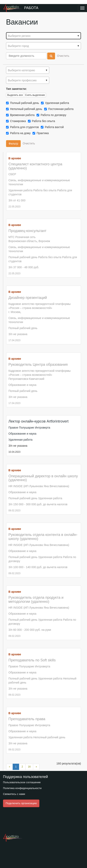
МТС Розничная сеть (22, 237)
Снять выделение (35, 95)
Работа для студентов (24, 127)
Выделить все (15, 95)
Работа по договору (53, 115)
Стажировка (18, 121)
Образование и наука (22, 385)
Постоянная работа (61, 109)
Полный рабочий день (24, 103)
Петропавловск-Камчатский (26, 379)
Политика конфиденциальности (22, 788)
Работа (31, 8)
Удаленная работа (57, 103)
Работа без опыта (43, 121)
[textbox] (43, 36)
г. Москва (14, 312)
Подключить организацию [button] (21, 803)
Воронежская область (23, 241)
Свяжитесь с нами (14, 794)
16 (29, 767)
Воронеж (44, 241)
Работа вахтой (54, 127)
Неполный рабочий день (26, 109)
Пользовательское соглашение (22, 782)
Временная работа (22, 115)
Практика (43, 133)
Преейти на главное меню (0, 3)
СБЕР (12, 174)
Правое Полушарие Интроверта (29, 428)
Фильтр (13, 144)
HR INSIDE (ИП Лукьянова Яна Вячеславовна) (39, 486)
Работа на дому (20, 133)
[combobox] (43, 36)
